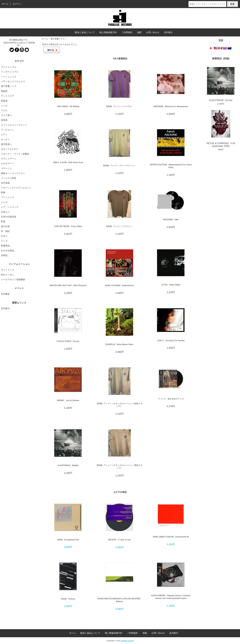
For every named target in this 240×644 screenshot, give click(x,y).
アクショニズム (9, 67)
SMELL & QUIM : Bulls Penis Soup (68, 162)
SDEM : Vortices (68, 599)
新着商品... (6, 246)
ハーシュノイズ (9, 77)
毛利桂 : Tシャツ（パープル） (119, 106)
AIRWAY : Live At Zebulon (68, 400)
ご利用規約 (127, 32)
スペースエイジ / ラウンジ (14, 125)
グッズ (4, 241)
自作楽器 (5, 183)
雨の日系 (5, 226)
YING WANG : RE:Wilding (68, 106)
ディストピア (8, 96)
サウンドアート (9, 159)
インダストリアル (10, 72)
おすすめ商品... (8, 251)
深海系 (4, 120)
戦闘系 (4, 91)
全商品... (5, 255)
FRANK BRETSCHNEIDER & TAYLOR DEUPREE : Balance (119, 600)
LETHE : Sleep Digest (171, 285)
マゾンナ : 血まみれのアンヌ (171, 399)
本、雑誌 (5, 231)
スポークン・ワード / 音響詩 (15, 154)
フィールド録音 (9, 178)
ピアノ (4, 135)
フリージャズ (8, 197)
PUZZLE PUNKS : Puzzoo (68, 341)
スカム (4, 110)
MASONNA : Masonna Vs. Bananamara (171, 106)
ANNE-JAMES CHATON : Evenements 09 (171, 537)
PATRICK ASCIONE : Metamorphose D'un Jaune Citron (171, 166)
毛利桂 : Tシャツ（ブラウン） (119, 226)
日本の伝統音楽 (9, 217)
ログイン (17, 4)
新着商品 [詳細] (221, 58)
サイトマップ (8, 270)
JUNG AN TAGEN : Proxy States (68, 226)
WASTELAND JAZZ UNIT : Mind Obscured (68, 285)
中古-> (4, 236)
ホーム (5, 4)
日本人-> (5, 212)
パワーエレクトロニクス (13, 81)
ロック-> (5, 139)
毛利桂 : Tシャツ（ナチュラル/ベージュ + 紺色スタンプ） (119, 405)
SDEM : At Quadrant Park (68, 540)
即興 (3, 193)
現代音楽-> (6, 144)
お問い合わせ (153, 32)
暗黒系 (4, 101)
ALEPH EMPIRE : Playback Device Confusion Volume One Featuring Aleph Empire (171, 597)
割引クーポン (8, 275)
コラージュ (6, 168)
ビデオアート (8, 164)
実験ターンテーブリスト (13, 173)
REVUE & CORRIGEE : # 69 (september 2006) (221, 129)
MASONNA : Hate (171, 219)
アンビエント (8, 130)
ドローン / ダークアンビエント (16, 188)
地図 (139, 32)
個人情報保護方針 (108, 32)
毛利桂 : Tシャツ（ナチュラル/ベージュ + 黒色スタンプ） (119, 467)
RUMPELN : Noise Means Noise (119, 344)
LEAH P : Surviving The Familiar (171, 340)
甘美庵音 (5, 294)
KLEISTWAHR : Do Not (221, 84)
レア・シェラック (10, 207)
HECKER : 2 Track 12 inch (119, 540)
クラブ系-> (6, 115)
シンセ (4, 106)
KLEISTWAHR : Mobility (68, 465)
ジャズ (4, 202)
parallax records (127, 641)
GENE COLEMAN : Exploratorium (119, 285)
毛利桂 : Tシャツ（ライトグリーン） (119, 165)
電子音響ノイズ (58, 39)
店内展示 (168, 32)
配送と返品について (85, 32)
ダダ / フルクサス (10, 149)
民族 (3, 222)
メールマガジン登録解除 (13, 280)
